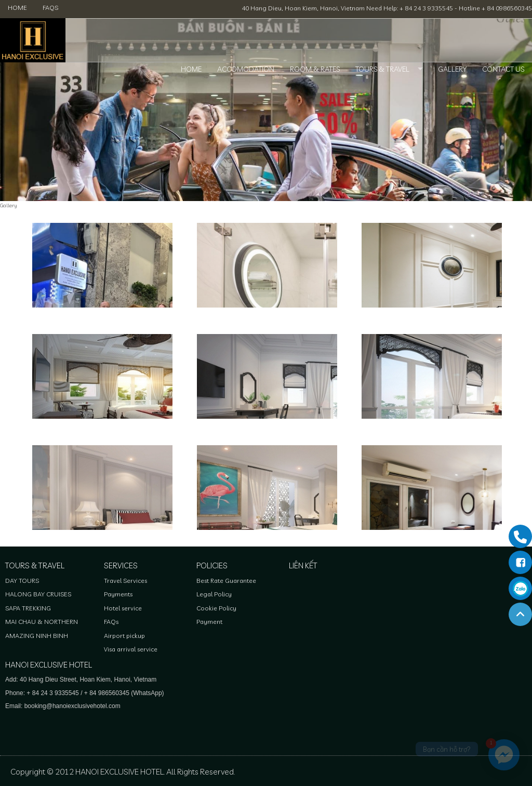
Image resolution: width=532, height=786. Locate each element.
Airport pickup (124, 636)
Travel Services (125, 581)
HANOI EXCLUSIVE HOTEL (49, 665)
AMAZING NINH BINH (37, 636)
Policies (212, 565)
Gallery (452, 69)
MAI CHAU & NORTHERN (42, 622)
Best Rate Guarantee (226, 581)
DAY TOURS (22, 581)
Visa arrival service (131, 649)
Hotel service (123, 608)
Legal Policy (214, 594)
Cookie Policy (216, 608)
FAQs (50, 8)
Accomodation (246, 69)
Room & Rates (315, 69)
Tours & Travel (382, 69)
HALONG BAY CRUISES (38, 594)
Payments (118, 594)
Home (17, 8)
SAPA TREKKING (28, 608)
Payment (209, 622)
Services (121, 565)
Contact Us (503, 69)
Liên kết (303, 565)
